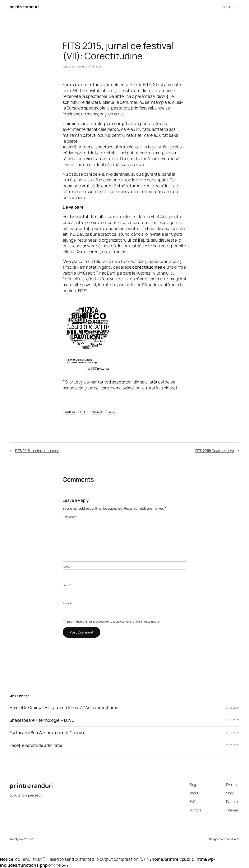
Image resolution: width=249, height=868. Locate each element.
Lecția (80, 382)
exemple (70, 412)
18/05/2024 (233, 733)
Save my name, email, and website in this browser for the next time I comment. (113, 622)
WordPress (233, 839)
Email (67, 585)
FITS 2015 (97, 412)
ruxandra (81, 66)
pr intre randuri (24, 7)
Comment (69, 517)
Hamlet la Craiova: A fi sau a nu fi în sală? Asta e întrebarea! (65, 708)
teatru (111, 412)
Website (67, 603)
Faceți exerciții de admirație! (37, 745)
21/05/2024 (233, 708)
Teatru (99, 66)
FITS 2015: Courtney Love (215, 451)
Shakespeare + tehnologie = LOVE (42, 720)
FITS (92, 66)
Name (67, 567)
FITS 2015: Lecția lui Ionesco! (37, 451)
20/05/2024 (232, 720)
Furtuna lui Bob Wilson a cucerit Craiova (47, 733)
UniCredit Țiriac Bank (97, 273)
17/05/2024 (233, 745)
